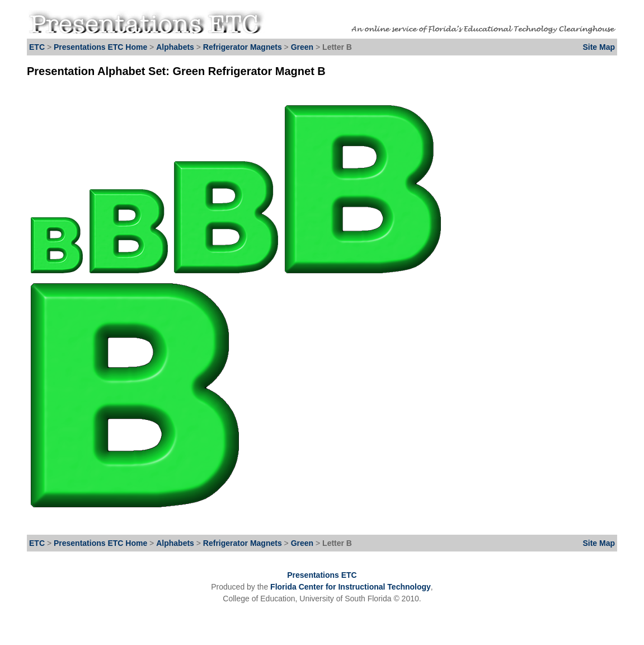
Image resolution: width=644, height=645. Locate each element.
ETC (37, 47)
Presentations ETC (322, 575)
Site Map (599, 47)
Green (303, 47)
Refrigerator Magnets (243, 47)
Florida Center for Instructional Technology (351, 587)
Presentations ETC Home (100, 47)
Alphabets (175, 47)
